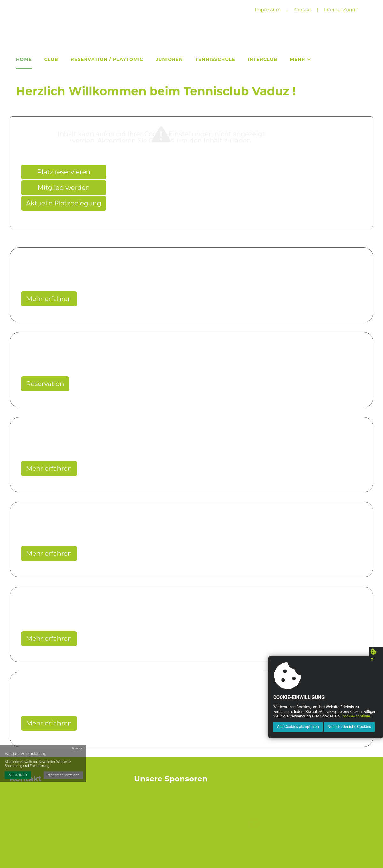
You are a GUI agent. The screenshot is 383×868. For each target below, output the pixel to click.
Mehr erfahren (49, 299)
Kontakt (302, 10)
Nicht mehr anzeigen (63, 774)
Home (24, 59)
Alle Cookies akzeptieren (298, 727)
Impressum (268, 10)
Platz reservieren (64, 172)
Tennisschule (215, 59)
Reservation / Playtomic (107, 59)
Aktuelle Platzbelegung (64, 203)
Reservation (45, 384)
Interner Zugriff (341, 10)
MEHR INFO (18, 774)
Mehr (300, 59)
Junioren (169, 59)
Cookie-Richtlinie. (356, 716)
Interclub (263, 59)
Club (51, 59)
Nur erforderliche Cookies (349, 727)
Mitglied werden (64, 188)
